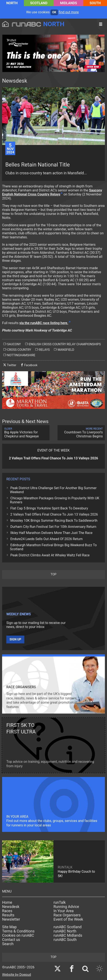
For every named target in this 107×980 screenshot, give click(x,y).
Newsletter (11, 919)
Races (7, 911)
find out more (69, 12)
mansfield (64, 350)
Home (7, 902)
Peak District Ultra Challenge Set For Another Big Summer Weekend (53, 490)
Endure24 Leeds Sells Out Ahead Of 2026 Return (47, 539)
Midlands (69, 3)
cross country (17, 350)
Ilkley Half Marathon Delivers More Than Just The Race (51, 533)
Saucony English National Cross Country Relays (52, 192)
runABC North (65, 931)
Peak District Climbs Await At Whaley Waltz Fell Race (50, 555)
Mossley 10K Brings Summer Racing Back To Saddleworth (54, 521)
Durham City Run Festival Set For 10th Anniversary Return (53, 527)
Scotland (39, 3)
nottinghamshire (19, 355)
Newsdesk (11, 907)
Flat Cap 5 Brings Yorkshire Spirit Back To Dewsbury (49, 508)
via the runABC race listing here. (44, 323)
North (12, 3)
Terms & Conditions (18, 931)
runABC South (65, 940)
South (95, 3)
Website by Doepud (17, 975)
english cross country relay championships (63, 344)
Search (8, 944)
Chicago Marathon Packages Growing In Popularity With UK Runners (55, 500)
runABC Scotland (68, 927)
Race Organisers (67, 915)
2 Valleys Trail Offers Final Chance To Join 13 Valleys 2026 (54, 514)
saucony (12, 344)
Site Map (9, 927)
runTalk (60, 902)
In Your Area (64, 911)
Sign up (15, 639)
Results (8, 915)
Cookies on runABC (18, 935)
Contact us (11, 940)
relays (43, 350)
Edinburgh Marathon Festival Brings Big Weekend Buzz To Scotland (53, 547)
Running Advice (66, 907)
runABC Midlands (68, 935)
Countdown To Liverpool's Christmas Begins (81, 433)
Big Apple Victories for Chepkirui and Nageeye (26, 433)
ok (54, 12)
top (53, 574)
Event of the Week (68, 919)
